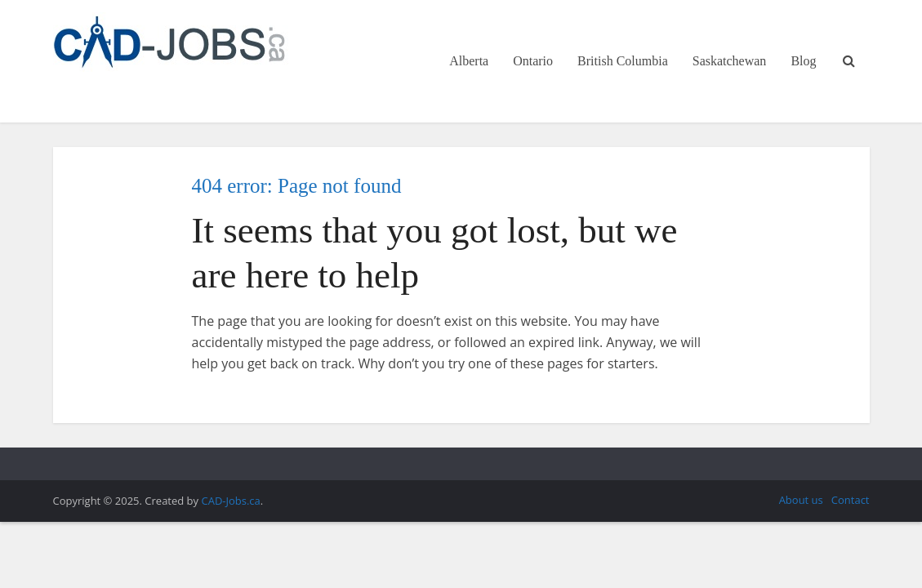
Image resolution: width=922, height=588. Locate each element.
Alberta (469, 61)
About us (801, 500)
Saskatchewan (730, 61)
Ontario (533, 61)
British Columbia (623, 61)
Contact (851, 500)
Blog (803, 61)
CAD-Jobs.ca (230, 501)
